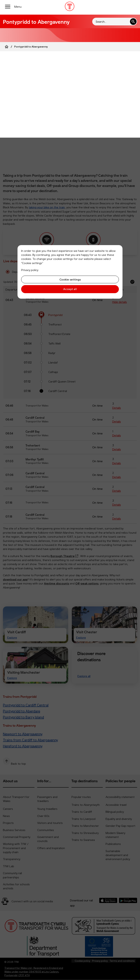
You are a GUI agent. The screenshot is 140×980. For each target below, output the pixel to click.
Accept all (70, 289)
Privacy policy (30, 270)
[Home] (7, 47)
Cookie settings (70, 279)
